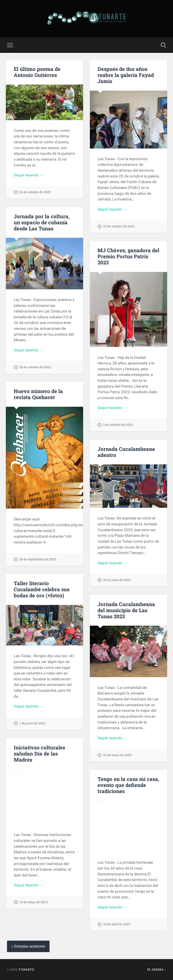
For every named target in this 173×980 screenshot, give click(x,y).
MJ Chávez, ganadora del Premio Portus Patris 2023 (128, 256)
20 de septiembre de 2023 (38, 559)
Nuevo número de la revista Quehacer (38, 394)
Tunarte (26, 969)
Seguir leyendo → (29, 175)
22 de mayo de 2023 (117, 755)
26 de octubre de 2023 (35, 192)
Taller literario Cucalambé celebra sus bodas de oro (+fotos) (42, 589)
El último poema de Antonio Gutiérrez (37, 72)
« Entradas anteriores (28, 946)
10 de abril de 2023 (117, 924)
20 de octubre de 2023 (35, 367)
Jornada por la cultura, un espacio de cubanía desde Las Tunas (42, 222)
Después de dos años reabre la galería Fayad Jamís (126, 75)
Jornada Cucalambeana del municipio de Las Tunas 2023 (126, 610)
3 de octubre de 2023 (118, 425)
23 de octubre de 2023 (119, 226)
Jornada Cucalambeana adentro (126, 452)
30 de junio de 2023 (117, 580)
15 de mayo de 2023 (33, 902)
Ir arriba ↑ (157, 969)
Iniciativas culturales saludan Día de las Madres (39, 753)
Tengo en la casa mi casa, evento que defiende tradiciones (128, 785)
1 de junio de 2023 (32, 723)
